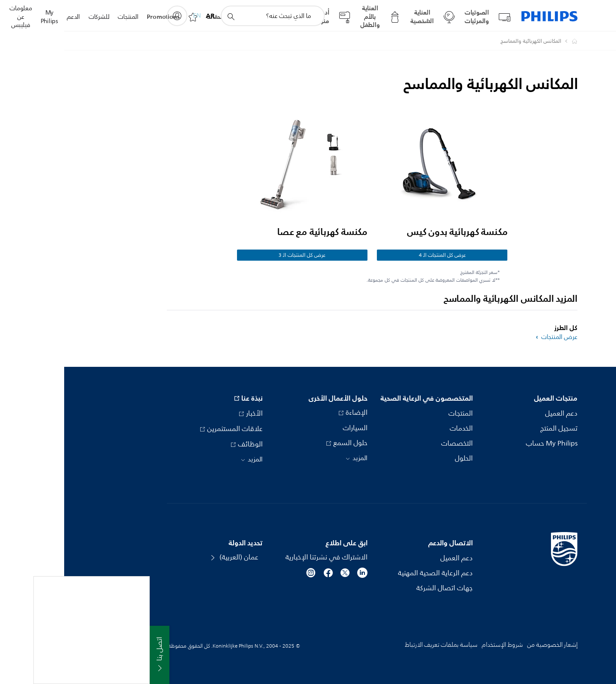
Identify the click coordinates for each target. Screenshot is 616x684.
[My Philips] (113, 16)
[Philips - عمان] (505, 41)
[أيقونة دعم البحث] (166, 16)
